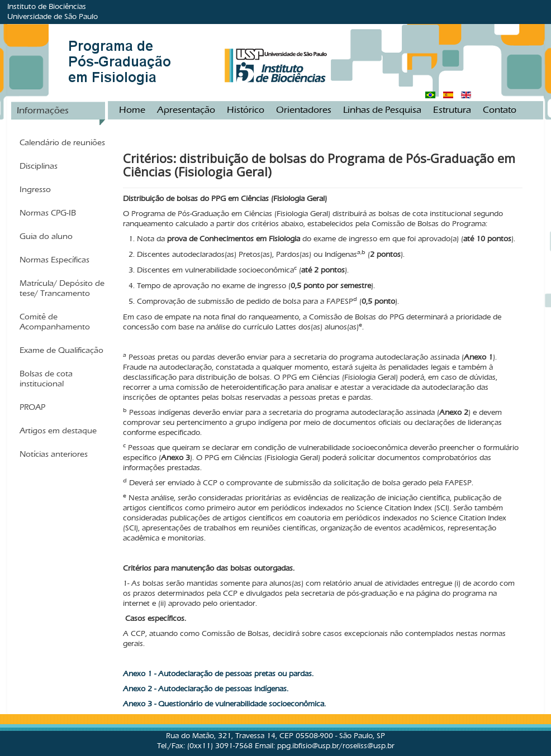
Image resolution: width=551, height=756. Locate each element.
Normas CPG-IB (48, 213)
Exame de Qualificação (61, 350)
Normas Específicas (54, 260)
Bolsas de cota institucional (46, 379)
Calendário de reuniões (62, 142)
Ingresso (35, 189)
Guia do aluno (46, 236)
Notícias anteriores (54, 454)
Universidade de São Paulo (53, 16)
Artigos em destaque (58, 430)
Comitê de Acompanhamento (55, 322)
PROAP (32, 407)
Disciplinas (39, 166)
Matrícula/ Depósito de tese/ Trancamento (62, 288)
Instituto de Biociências (47, 6)
